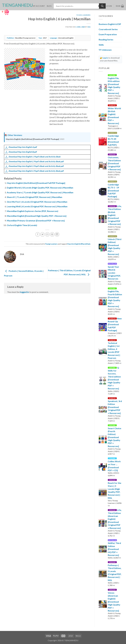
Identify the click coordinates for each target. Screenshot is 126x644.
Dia (89, 27)
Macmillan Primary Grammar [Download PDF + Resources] (36, 221)
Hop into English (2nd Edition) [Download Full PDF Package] (33, 139)
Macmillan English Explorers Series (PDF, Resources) (33, 211)
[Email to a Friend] (47, 234)
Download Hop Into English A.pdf (21, 147)
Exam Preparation (108, 34)
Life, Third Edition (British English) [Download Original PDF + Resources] (115, 215)
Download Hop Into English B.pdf (21, 152)
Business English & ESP (110, 24)
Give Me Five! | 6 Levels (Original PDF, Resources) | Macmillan (37, 202)
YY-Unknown (105, 50)
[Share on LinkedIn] (57, 234)
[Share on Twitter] (42, 234)
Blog (49, 6)
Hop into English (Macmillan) (79, 244)
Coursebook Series (108, 29)
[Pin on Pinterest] (52, 234)
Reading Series (106, 40)
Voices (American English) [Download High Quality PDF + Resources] (114, 602)
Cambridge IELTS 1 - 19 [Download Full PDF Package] (113, 191)
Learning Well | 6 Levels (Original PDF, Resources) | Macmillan (37, 206)
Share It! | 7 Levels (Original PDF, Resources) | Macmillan (35, 197)
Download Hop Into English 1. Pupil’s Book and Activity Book (33, 157)
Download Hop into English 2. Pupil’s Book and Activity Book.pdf (34, 161)
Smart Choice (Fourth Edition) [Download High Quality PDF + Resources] (114, 437)
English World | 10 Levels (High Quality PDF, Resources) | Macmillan (40, 188)
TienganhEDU (15, 5)
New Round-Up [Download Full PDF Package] (115, 324)
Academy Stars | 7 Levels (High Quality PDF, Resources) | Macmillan (40, 192)
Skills (101, 45)
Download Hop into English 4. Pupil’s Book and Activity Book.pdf (34, 171)
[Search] (102, 6)
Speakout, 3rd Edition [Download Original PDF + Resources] (115, 407)
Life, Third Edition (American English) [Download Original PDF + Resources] (115, 519)
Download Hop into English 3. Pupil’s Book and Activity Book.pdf (34, 166)
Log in (105, 58)
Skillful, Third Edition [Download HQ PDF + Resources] (114, 549)
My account (39, 6)
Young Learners (83, 15)
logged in (24, 292)
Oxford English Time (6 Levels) (22, 225)
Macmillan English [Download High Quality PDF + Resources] (37, 216)
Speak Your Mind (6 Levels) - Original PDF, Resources (114, 273)
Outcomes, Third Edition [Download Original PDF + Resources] (114, 163)
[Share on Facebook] (38, 234)
